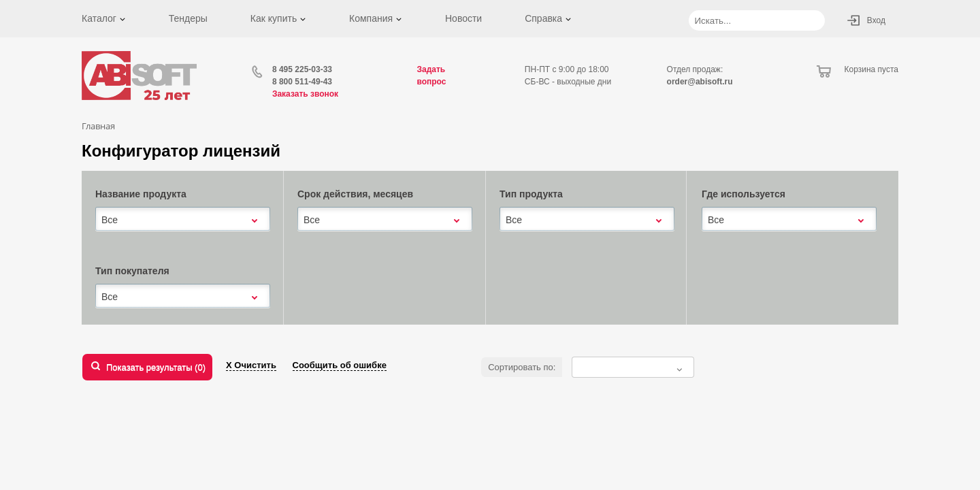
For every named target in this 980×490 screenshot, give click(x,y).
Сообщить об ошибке (340, 365)
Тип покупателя (132, 271)
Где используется (744, 194)
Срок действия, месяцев (355, 194)
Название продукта (141, 194)
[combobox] (183, 220)
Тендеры (188, 18)
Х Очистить (251, 365)
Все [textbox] (110, 220)
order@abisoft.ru (700, 82)
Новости (463, 18)
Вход (876, 20)
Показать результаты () (156, 367)
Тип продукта (531, 194)
